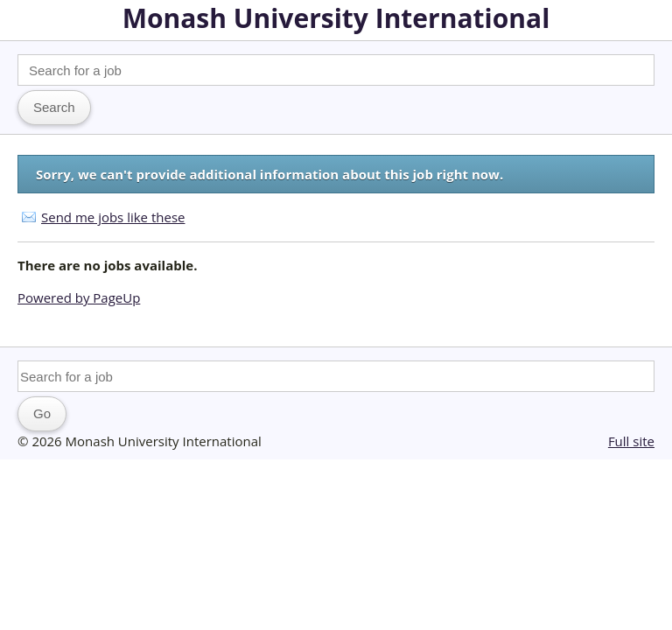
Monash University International (336, 18)
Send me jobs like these (113, 217)
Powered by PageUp (79, 297)
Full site (631, 441)
